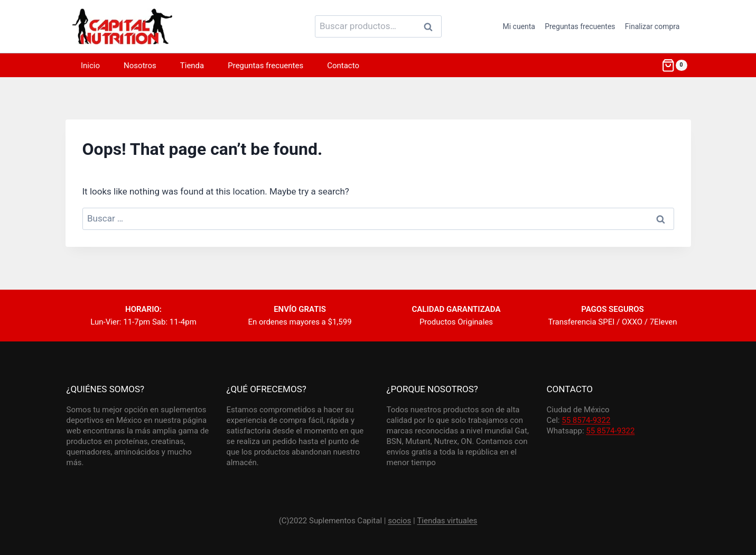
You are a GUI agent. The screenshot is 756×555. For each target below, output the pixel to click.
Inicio (90, 66)
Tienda (192, 66)
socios (399, 521)
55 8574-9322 (586, 420)
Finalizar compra (652, 26)
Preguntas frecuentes (580, 26)
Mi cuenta (519, 26)
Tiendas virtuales (447, 521)
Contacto (343, 66)
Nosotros (140, 66)
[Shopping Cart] (674, 66)
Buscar (432, 26)
